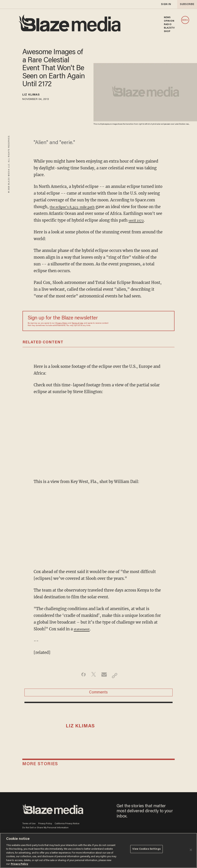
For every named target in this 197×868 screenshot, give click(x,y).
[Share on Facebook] (80, 682)
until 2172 (53, 227)
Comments (98, 701)
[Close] (191, 850)
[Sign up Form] (142, 328)
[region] (98, 850)
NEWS (167, 18)
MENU (185, 20)
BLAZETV (169, 28)
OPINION (169, 21)
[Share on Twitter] (92, 682)
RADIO (168, 24)
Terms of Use (77, 330)
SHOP (167, 31)
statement (83, 636)
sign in (166, 4)
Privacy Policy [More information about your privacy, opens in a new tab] (19, 864)
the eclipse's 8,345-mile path (78, 207)
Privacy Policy (61, 330)
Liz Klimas (35, 95)
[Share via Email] (105, 682)
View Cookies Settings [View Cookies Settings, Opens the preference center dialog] (146, 850)
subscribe (186, 4)
